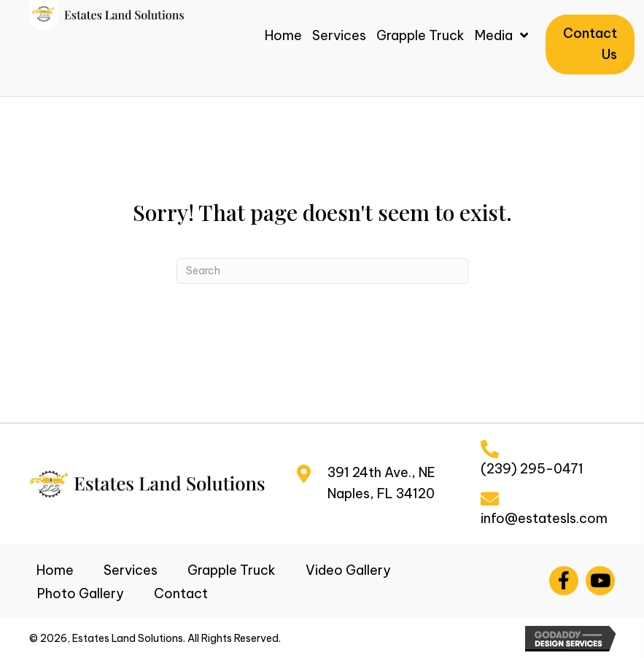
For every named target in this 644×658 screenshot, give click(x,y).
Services (131, 570)
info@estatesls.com (544, 518)
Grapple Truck (232, 570)
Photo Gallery (81, 593)
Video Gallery (348, 570)
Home (55, 570)
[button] (564, 581)
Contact (181, 593)
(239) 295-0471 (532, 469)
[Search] (322, 271)
